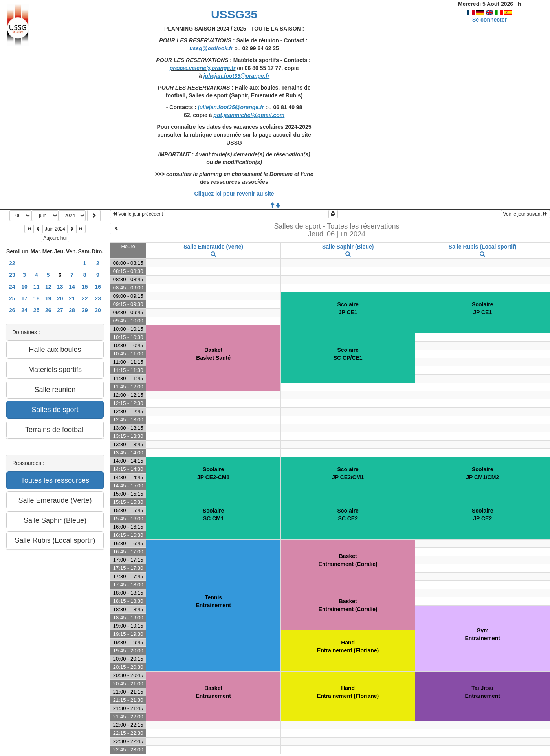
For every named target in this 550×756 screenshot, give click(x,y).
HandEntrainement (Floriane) (348, 646)
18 (37, 298)
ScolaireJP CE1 (348, 308)
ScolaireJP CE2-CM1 (213, 473)
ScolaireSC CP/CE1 (348, 354)
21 (72, 298)
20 (60, 298)
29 (85, 310)
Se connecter (489, 20)
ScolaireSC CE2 (348, 514)
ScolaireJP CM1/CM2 (482, 473)
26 (12, 310)
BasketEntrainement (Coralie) (348, 560)
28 (72, 310)
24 (12, 287)
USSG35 (234, 14)
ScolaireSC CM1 (213, 514)
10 (24, 287)
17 (24, 298)
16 (98, 287)
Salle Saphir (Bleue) (348, 247)
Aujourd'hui (55, 238)
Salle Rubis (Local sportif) (483, 247)
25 (12, 298)
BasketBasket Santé (213, 354)
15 (85, 287)
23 (12, 275)
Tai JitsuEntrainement (482, 692)
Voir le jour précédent (138, 214)
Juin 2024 (55, 229)
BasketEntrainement (213, 692)
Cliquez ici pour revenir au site (234, 194)
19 (48, 298)
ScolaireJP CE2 (482, 514)
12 (48, 287)
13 (60, 287)
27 (60, 310)
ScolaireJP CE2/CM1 (348, 473)
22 (12, 263)
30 (98, 310)
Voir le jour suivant (525, 214)
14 (72, 287)
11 (37, 287)
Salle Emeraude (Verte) (213, 247)
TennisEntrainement (213, 601)
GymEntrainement (482, 634)
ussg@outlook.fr (211, 48)
